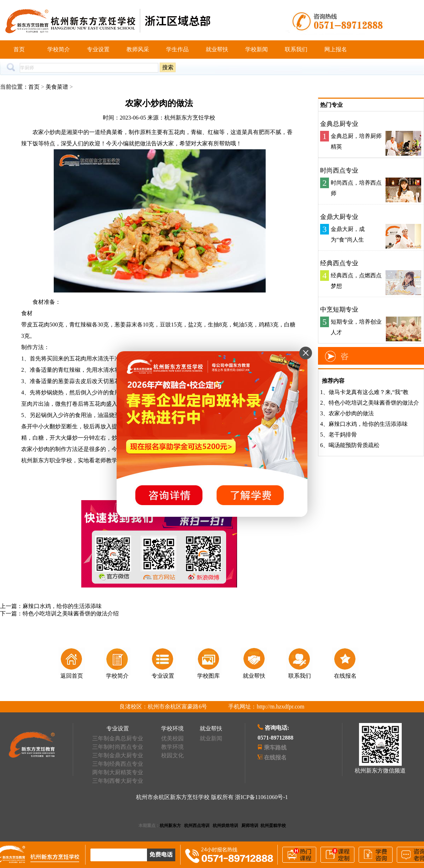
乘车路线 (275, 748)
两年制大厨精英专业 (118, 772)
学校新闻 (257, 49)
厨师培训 (250, 826)
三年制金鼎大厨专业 (118, 755)
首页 (19, 49)
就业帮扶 (217, 49)
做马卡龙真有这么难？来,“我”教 (369, 392)
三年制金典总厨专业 (118, 738)
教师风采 (138, 49)
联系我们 (296, 49)
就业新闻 (211, 738)
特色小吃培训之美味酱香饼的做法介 (374, 403)
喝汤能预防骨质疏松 (354, 445)
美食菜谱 (57, 87)
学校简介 (59, 49)
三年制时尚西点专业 (118, 747)
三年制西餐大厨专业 (118, 781)
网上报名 (336, 49)
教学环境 (172, 747)
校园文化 (172, 755)
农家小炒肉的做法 (351, 413)
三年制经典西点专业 (118, 764)
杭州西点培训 (197, 826)
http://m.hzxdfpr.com (280, 707)
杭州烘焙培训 (225, 826)
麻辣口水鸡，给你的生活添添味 (62, 606)
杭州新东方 (170, 826)
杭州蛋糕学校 (273, 826)
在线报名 (275, 757)
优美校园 (172, 738)
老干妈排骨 (343, 435)
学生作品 (177, 49)
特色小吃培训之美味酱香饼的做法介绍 (71, 614)
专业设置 (98, 49)
